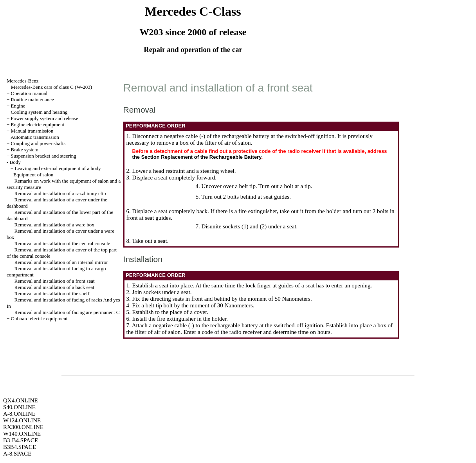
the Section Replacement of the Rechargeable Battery (197, 157)
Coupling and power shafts (38, 143)
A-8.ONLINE (19, 414)
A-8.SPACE (17, 454)
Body (15, 162)
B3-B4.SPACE (21, 440)
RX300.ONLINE (23, 427)
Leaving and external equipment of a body (58, 168)
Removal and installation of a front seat (55, 281)
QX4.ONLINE (21, 400)
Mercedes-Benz (23, 81)
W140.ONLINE (22, 434)
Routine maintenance (32, 100)
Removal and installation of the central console (62, 243)
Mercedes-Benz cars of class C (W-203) (52, 87)
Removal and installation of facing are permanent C (67, 312)
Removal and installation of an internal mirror (61, 262)
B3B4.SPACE (20, 447)
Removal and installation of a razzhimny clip (60, 193)
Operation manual (29, 93)
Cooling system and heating (39, 112)
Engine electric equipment (38, 125)
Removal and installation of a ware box (54, 225)
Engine (18, 106)
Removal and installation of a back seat (54, 287)
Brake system (25, 150)
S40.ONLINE (19, 407)
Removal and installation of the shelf (52, 293)
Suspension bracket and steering (44, 156)
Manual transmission (32, 131)
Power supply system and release (45, 118)
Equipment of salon (33, 175)
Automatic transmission (35, 137)
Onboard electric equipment (39, 319)
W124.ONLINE (22, 420)
